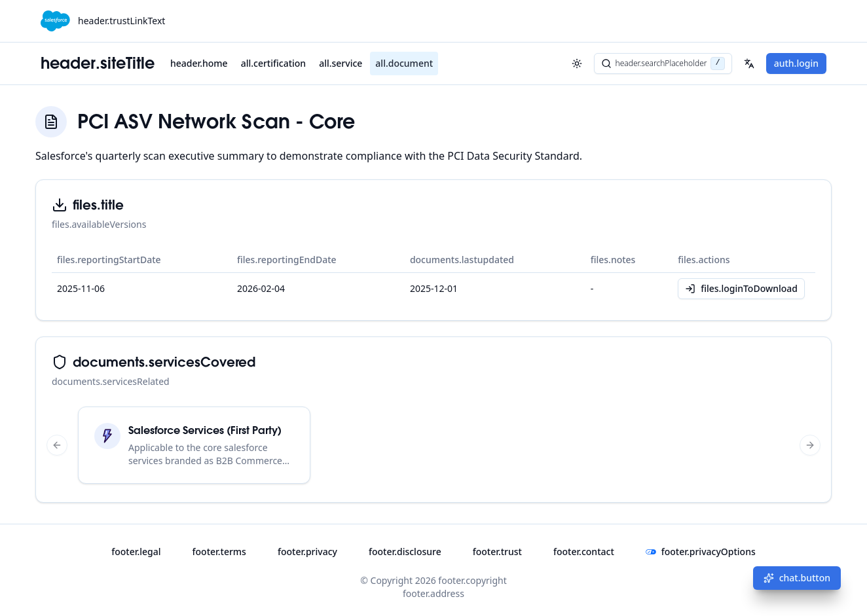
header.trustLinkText (121, 21)
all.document (404, 63)
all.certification (273, 63)
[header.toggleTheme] (577, 63)
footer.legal (136, 552)
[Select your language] (749, 63)
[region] (433, 445)
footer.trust (497, 552)
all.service (341, 63)
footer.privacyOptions (701, 552)
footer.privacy (307, 552)
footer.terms (219, 552)
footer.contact (584, 552)
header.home (199, 63)
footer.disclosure (405, 552)
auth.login (796, 63)
